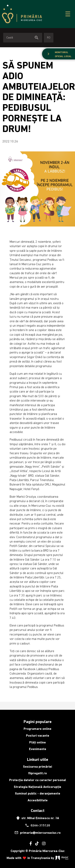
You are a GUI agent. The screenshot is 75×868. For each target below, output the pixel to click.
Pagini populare (38, 722)
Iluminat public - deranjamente (38, 793)
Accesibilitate (38, 800)
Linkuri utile (38, 759)
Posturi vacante (38, 736)
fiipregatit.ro (37, 773)
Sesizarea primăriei (37, 767)
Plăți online (37, 742)
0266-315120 (37, 825)
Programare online (37, 729)
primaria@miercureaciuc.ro (37, 833)
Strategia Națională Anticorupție (37, 787)
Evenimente (38, 749)
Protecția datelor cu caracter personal (38, 780)
